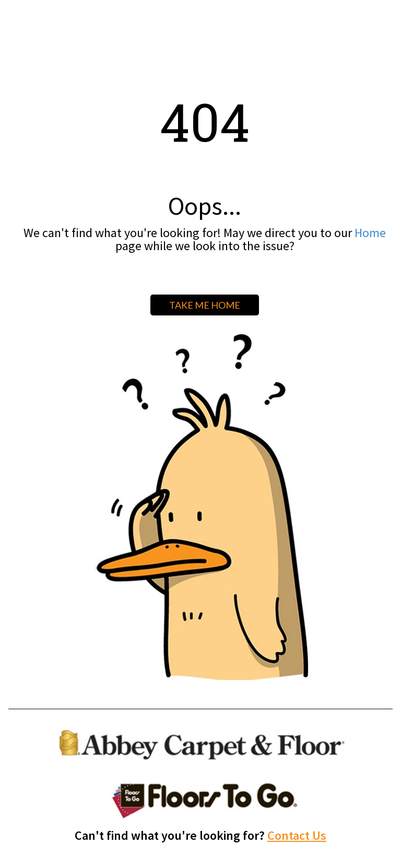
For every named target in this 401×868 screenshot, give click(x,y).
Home (370, 233)
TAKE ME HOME (205, 305)
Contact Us (297, 835)
